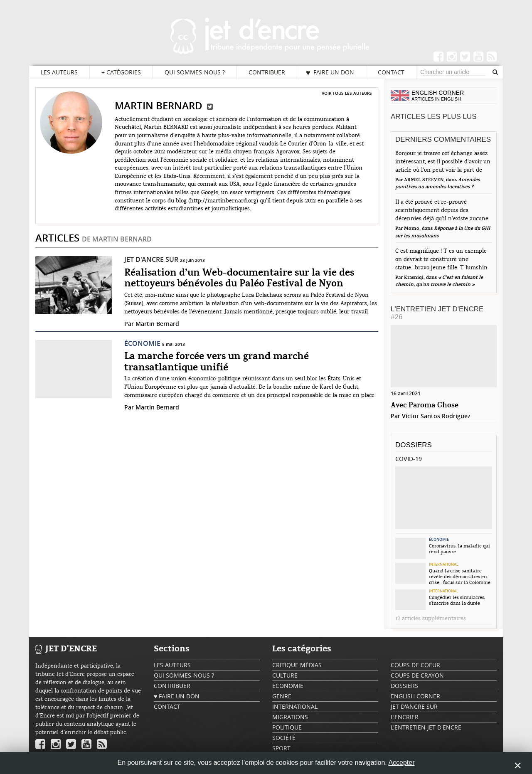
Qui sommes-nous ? (195, 72)
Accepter (401, 763)
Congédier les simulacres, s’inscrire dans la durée (457, 600)
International (444, 564)
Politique (287, 727)
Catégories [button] (121, 72)
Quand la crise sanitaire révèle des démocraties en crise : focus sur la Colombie (460, 577)
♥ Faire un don (330, 72)
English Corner (415, 696)
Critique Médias (297, 665)
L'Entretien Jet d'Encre (437, 313)
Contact (391, 72)
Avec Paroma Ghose (425, 405)
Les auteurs (59, 72)
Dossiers (414, 445)
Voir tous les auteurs (347, 93)
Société (284, 738)
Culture (285, 675)
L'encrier (405, 717)
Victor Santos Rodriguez (436, 416)
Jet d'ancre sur (151, 259)
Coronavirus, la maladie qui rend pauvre (459, 549)
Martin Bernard (157, 324)
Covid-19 (409, 459)
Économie (142, 343)
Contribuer (267, 72)
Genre (282, 696)
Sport (281, 748)
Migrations (290, 717)
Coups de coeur (415, 665)
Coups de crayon (417, 675)
